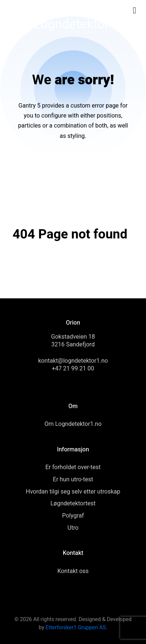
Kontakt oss (73, 571)
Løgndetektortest (73, 504)
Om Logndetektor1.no (73, 424)
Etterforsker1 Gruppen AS (76, 628)
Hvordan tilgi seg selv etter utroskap (73, 492)
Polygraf (73, 516)
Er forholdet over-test (73, 467)
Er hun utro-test (73, 479)
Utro (73, 528)
